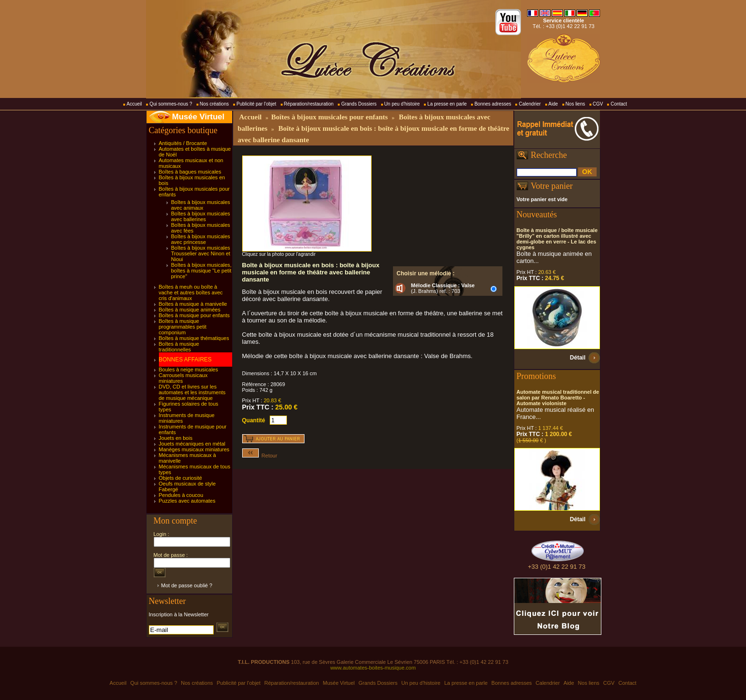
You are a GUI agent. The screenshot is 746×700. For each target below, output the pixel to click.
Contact (618, 104)
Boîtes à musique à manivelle (193, 304)
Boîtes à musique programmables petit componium (183, 327)
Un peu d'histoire (402, 104)
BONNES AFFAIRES (185, 360)
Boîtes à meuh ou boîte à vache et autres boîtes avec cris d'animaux (191, 292)
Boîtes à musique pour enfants (194, 315)
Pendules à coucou (181, 495)
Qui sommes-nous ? (171, 104)
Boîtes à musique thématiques (194, 338)
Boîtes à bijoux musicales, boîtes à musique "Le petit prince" (201, 271)
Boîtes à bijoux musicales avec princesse (201, 239)
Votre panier (552, 186)
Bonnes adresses (493, 104)
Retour (260, 456)
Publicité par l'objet (256, 104)
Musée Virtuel (198, 117)
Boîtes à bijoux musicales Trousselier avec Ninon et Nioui (201, 253)
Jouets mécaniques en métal (192, 444)
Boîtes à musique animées (190, 310)
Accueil (134, 104)
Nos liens (575, 104)
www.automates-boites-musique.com (373, 668)
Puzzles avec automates (187, 501)
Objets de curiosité (181, 478)
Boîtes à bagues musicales (190, 172)
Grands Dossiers (359, 104)
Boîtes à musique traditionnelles (179, 347)
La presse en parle (447, 104)
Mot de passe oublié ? (187, 585)
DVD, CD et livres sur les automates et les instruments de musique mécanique (192, 392)
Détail (578, 358)
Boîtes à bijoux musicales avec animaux (201, 205)
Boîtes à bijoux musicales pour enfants (329, 117)
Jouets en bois (176, 438)
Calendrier (530, 104)
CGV (598, 104)
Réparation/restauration (309, 104)
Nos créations (214, 104)
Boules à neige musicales (189, 369)
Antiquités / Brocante (183, 143)
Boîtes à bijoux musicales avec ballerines (201, 216)
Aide (553, 104)
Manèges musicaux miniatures (194, 449)
